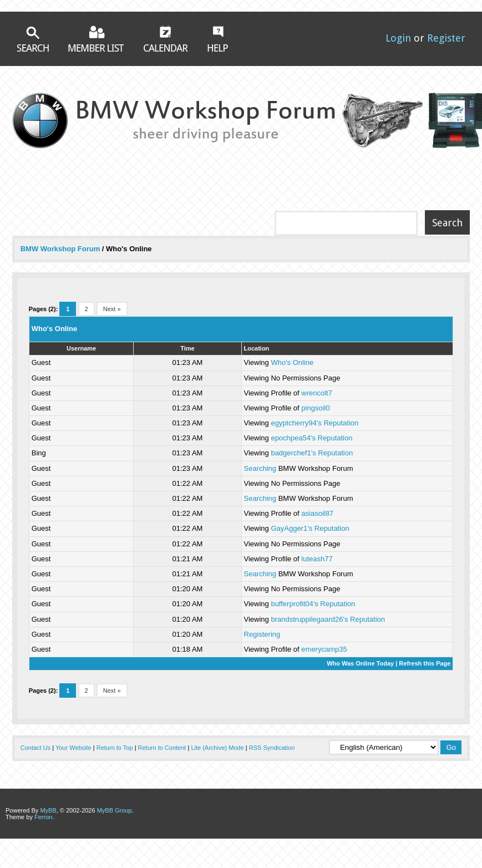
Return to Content (162, 748)
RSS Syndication (272, 748)
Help (218, 39)
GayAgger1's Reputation (310, 528)
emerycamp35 (324, 649)
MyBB (48, 810)
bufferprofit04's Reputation (313, 604)
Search (33, 39)
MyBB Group (115, 810)
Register (446, 38)
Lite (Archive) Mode (217, 748)
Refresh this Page (425, 663)
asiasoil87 (317, 513)
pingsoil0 (315, 408)
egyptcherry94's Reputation (314, 423)
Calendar (166, 38)
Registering (262, 634)
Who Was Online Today (360, 663)
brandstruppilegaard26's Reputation (328, 619)
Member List (96, 39)
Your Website (73, 748)
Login (398, 38)
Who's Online (292, 362)
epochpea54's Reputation (311, 438)
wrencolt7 (317, 393)
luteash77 (317, 559)
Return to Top (115, 748)
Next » (112, 309)
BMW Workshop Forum (61, 249)
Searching (260, 468)
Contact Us (35, 748)
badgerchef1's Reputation (312, 453)
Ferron (43, 817)
